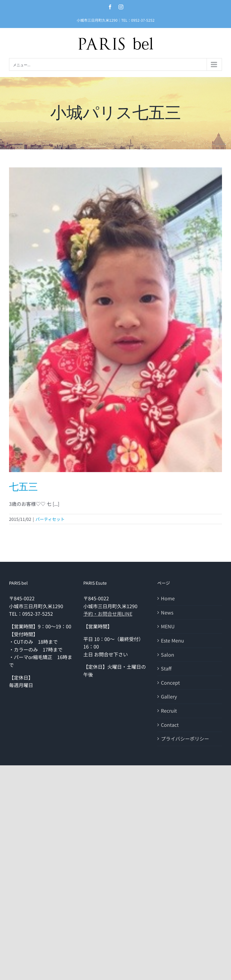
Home (168, 598)
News (167, 612)
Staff (166, 668)
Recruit (169, 711)
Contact (170, 725)
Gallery (169, 696)
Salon (168, 655)
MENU (168, 626)
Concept (170, 683)
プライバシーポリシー (185, 739)
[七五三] (115, 320)
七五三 (23, 487)
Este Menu (172, 640)
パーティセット (50, 519)
